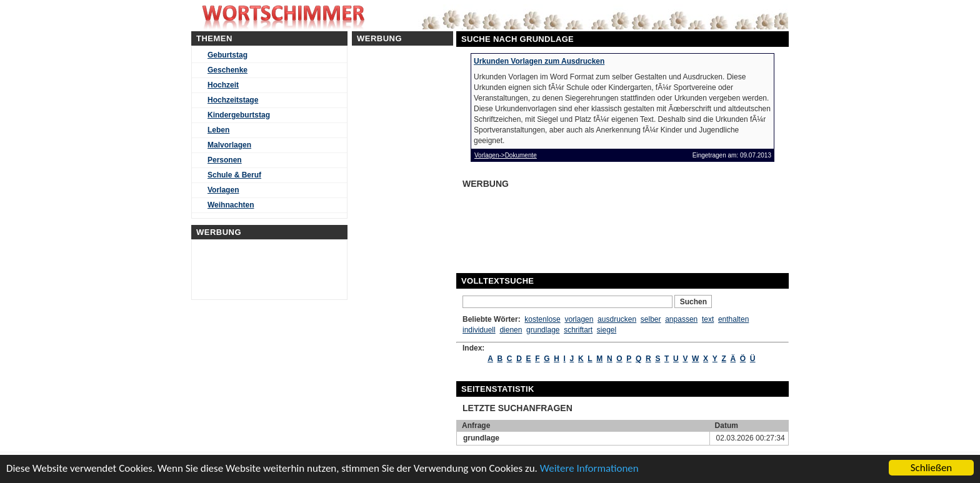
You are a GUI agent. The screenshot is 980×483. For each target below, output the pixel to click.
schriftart (578, 330)
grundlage (543, 330)
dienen (511, 330)
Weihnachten (231, 205)
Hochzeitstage (233, 100)
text (708, 319)
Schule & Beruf (234, 175)
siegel (607, 330)
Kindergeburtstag (239, 115)
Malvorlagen (229, 145)
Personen (225, 160)
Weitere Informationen (589, 468)
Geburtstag (227, 55)
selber (651, 319)
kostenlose (542, 319)
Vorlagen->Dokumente (506, 155)
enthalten (733, 319)
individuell (479, 330)
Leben (218, 130)
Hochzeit (223, 85)
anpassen (681, 319)
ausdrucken (617, 319)
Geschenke (227, 70)
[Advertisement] (559, 224)
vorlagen (579, 319)
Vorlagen (223, 190)
